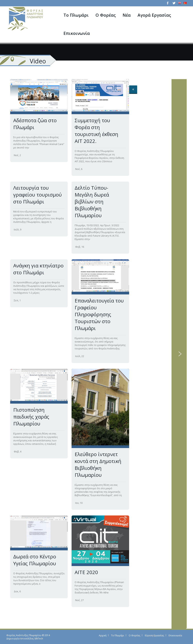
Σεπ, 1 (17, 300)
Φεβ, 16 (80, 247)
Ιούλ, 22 (80, 356)
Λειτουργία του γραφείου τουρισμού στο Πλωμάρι (38, 195)
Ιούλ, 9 (18, 229)
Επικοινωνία (77, 33)
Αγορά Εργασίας (154, 15)
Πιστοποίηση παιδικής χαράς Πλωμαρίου (31, 417)
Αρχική (103, 635)
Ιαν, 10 (79, 503)
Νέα (127, 15)
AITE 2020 (86, 572)
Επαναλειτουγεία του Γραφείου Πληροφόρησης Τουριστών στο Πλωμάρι (99, 314)
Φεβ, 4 (18, 451)
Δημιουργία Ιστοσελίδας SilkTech (25, 639)
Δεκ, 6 (17, 591)
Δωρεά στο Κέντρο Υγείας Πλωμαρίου (35, 560)
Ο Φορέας (106, 15)
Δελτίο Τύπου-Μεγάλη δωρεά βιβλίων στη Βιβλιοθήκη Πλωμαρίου (92, 202)
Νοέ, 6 (79, 169)
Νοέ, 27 (79, 600)
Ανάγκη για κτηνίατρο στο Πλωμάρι (38, 269)
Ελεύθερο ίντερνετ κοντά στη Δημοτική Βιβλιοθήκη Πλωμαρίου (98, 465)
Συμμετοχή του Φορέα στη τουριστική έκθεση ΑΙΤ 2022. (96, 131)
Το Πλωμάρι (76, 15)
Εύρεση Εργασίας (154, 635)
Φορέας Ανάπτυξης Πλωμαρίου (24, 635)
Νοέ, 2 (17, 155)
